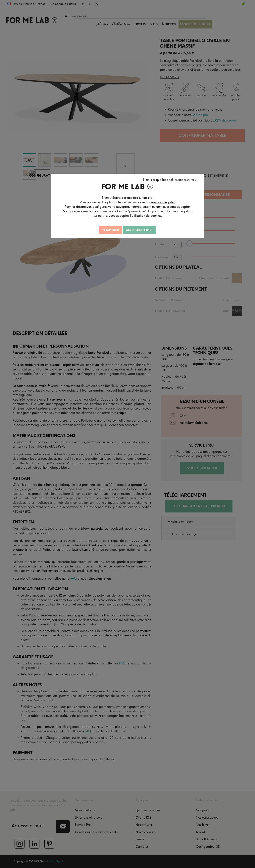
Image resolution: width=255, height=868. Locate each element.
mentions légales (163, 202)
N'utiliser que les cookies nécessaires (170, 180)
